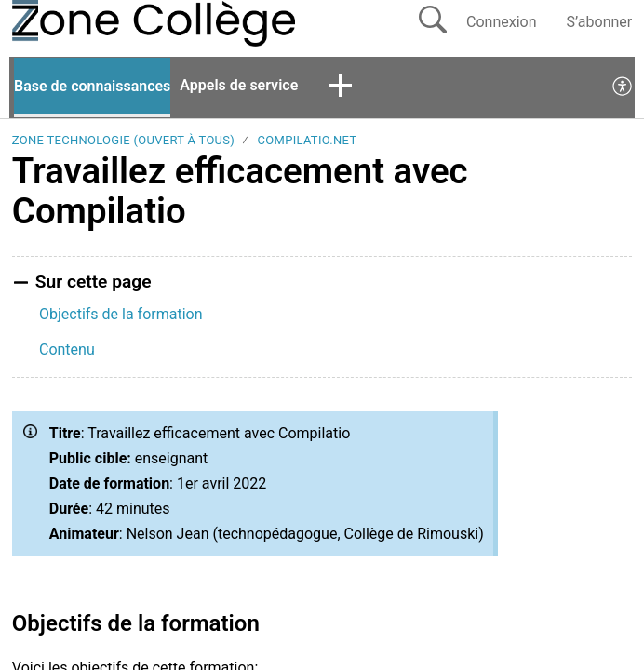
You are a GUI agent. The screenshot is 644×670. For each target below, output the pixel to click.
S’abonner (600, 22)
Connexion (501, 22)
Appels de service (239, 85)
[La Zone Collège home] (75, 23)
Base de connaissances (92, 86)
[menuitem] (623, 87)
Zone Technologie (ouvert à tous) (123, 140)
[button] (341, 87)
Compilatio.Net (308, 140)
